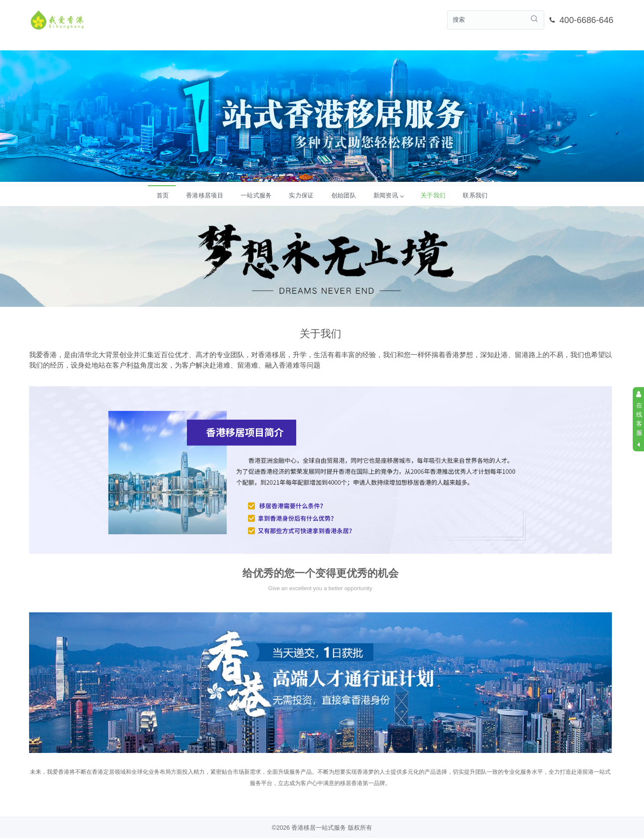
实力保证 (301, 195)
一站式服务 (256, 195)
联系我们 (475, 195)
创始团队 (344, 195)
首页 (163, 195)
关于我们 (433, 195)
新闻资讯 (388, 195)
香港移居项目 (205, 195)
